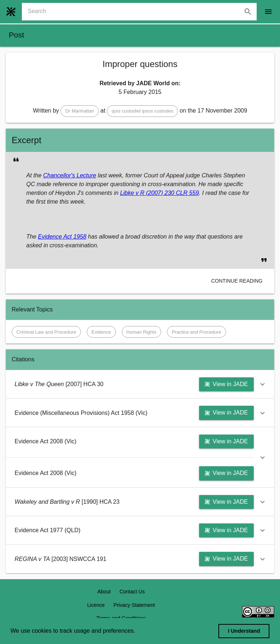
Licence (96, 605)
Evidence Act (55, 237)
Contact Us (132, 592)
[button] (80, 111)
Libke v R (132, 193)
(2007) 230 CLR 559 (172, 193)
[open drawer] (268, 12)
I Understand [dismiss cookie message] (244, 631)
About (104, 592)
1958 (79, 237)
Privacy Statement (134, 605)
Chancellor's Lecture (69, 175)
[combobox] (142, 12)
